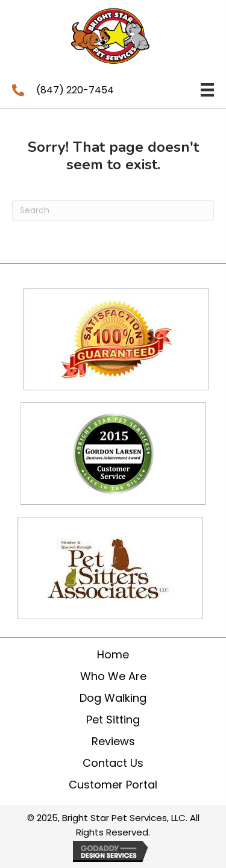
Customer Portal (113, 785)
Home (113, 654)
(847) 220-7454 (75, 90)
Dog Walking (113, 698)
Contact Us (113, 763)
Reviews (113, 741)
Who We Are (113, 676)
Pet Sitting (113, 720)
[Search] (113, 211)
